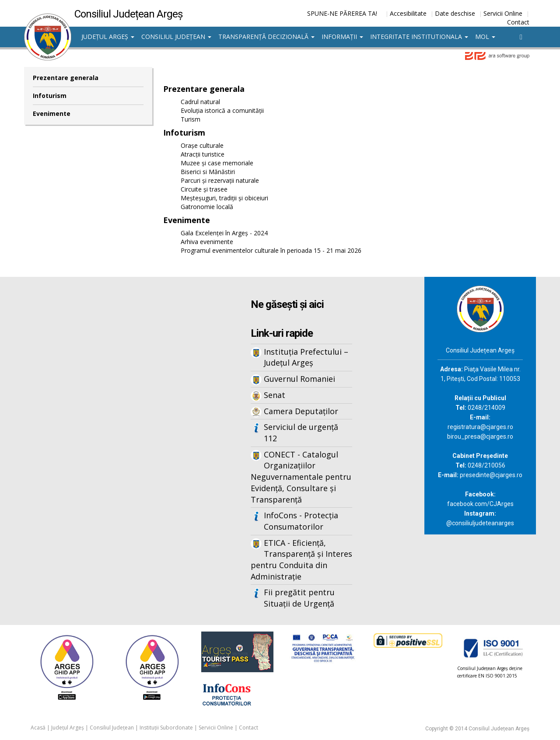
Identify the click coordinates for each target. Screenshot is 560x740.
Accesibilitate (408, 13)
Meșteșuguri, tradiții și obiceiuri (224, 198)
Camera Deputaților (301, 411)
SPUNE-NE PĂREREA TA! (342, 13)
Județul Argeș (108, 37)
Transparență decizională (266, 37)
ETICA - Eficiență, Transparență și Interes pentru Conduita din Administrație (301, 560)
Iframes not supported (109, 421)
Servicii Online (503, 13)
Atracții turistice (203, 154)
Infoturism (50, 96)
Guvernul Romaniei (299, 379)
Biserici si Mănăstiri (208, 172)
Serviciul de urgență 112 (301, 433)
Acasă (38, 728)
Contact (518, 22)
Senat (275, 395)
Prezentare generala (66, 78)
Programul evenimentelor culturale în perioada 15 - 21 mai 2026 (271, 250)
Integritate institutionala (419, 37)
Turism (191, 119)
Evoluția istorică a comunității (222, 110)
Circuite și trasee (204, 189)
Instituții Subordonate (166, 728)
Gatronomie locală (207, 207)
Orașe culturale (202, 145)
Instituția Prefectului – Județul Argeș (306, 357)
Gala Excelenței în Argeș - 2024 (224, 233)
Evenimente (52, 113)
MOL (485, 37)
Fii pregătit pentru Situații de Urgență (299, 598)
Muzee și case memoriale (217, 163)
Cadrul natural (200, 102)
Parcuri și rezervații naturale (220, 180)
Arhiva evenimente (207, 242)
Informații (342, 37)
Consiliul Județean (176, 37)
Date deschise (455, 13)
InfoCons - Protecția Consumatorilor (301, 521)
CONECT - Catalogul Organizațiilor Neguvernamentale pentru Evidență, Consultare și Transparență (301, 477)
